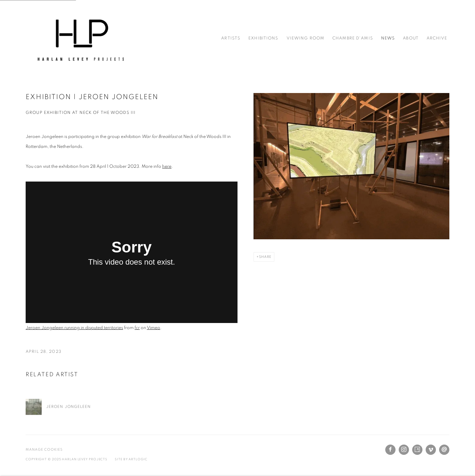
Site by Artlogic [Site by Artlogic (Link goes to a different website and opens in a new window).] (131, 459)
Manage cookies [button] (44, 450)
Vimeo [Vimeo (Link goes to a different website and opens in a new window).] (154, 328)
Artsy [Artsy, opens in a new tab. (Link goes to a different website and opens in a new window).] (417, 450)
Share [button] (265, 257)
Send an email (444, 450)
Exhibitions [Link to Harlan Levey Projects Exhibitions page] (263, 38)
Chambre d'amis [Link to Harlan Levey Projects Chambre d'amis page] (353, 38)
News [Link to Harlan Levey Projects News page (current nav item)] (388, 38)
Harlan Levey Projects (80, 38)
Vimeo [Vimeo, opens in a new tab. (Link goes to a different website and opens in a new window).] (431, 450)
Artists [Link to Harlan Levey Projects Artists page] (231, 38)
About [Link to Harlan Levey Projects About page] (411, 38)
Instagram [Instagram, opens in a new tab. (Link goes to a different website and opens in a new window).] (404, 450)
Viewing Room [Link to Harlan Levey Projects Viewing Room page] (306, 38)
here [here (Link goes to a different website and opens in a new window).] (167, 166)
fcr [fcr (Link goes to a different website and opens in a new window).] (137, 328)
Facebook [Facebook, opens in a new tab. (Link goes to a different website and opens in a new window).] (390, 450)
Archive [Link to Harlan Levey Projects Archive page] (437, 38)
